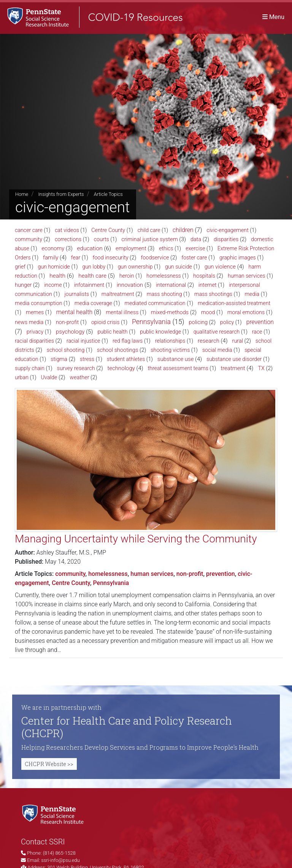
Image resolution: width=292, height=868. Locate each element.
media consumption (39, 303)
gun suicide (179, 267)
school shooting (66, 350)
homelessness (163, 276)
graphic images (238, 258)
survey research (76, 368)
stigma (59, 359)
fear (76, 258)
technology (121, 368)
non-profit (67, 322)
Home (22, 194)
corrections (68, 239)
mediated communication (155, 303)
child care (149, 230)
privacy (35, 332)
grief (20, 267)
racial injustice (83, 341)
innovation (130, 285)
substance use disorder (234, 359)
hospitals (204, 276)
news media (29, 322)
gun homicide (54, 267)
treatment (233, 368)
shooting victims (170, 350)
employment (131, 248)
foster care (194, 258)
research (209, 341)
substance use (176, 359)
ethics (166, 248)
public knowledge (160, 332)
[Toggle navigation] (273, 17)
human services (247, 276)
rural (238, 341)
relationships (170, 341)
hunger (23, 285)
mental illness (122, 312)
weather (79, 378)
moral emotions (246, 312)
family (51, 258)
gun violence (220, 267)
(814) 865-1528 (59, 853)
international (171, 285)
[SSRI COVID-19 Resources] (91, 17)
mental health (75, 312)
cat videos (67, 230)
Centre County (108, 230)
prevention (260, 322)
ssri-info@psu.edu (60, 860)
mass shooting (164, 294)
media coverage (93, 303)
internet (208, 285)
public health (112, 332)
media (252, 294)
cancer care (29, 230)
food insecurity (111, 258)
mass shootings (213, 294)
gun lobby (94, 267)
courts (102, 239)
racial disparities (34, 341)
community (29, 239)
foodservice (155, 258)
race (257, 332)
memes (35, 312)
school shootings (118, 350)
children (183, 230)
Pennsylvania (151, 322)
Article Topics (108, 194)
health (57, 276)
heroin (127, 276)
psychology (70, 332)
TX (261, 368)
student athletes (126, 359)
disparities (226, 239)
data (196, 239)
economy (53, 248)
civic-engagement (227, 230)
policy (227, 322)
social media (217, 350)
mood (208, 312)
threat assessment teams (178, 368)
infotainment (89, 285)
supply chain (30, 368)
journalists (77, 294)
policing (198, 322)
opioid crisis (106, 322)
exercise (195, 248)
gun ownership (135, 267)
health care (92, 276)
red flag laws (128, 341)
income (53, 285)
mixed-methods (170, 312)
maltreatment (118, 294)
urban (22, 377)
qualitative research (217, 332)
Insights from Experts (61, 194)
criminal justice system (149, 239)
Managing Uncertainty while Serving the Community (136, 539)
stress (87, 359)
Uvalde (49, 378)
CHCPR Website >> (49, 764)
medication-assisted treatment (234, 303)
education (90, 248)
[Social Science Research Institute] (54, 814)
